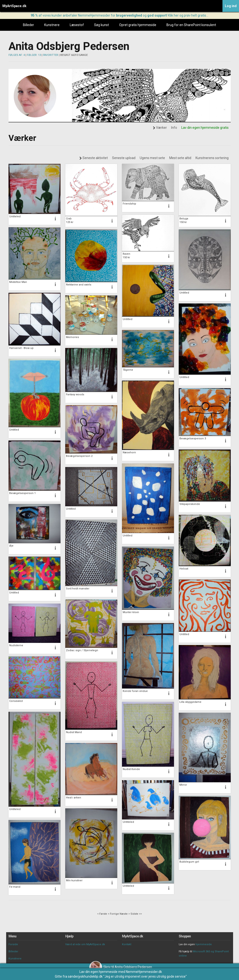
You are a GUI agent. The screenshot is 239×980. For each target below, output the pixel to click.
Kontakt (127, 944)
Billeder (28, 25)
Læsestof (77, 25)
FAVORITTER (51, 55)
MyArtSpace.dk (14, 6)
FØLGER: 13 (34, 55)
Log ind (231, 6)
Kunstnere (52, 25)
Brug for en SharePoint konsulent (191, 25)
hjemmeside (204, 944)
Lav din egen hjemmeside (98, 972)
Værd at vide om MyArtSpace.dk (85, 944)
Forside (13, 944)
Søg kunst (102, 25)
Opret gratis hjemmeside (138, 25)
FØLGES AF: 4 (17, 55)
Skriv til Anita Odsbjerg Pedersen (121, 967)
